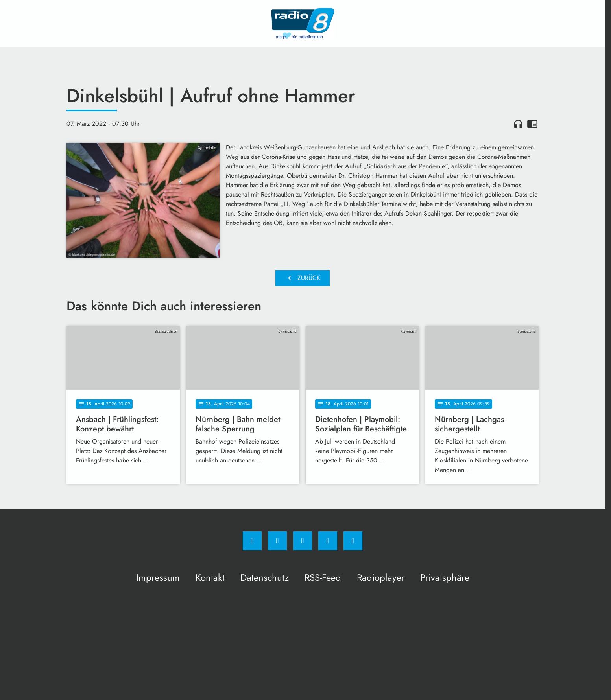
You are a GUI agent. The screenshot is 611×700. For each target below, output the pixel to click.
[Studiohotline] (328, 541)
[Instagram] (277, 541)
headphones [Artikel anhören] (518, 124)
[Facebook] (252, 541)
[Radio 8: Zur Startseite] (303, 24)
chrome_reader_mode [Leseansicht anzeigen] (532, 124)
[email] (353, 541)
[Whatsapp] (303, 541)
